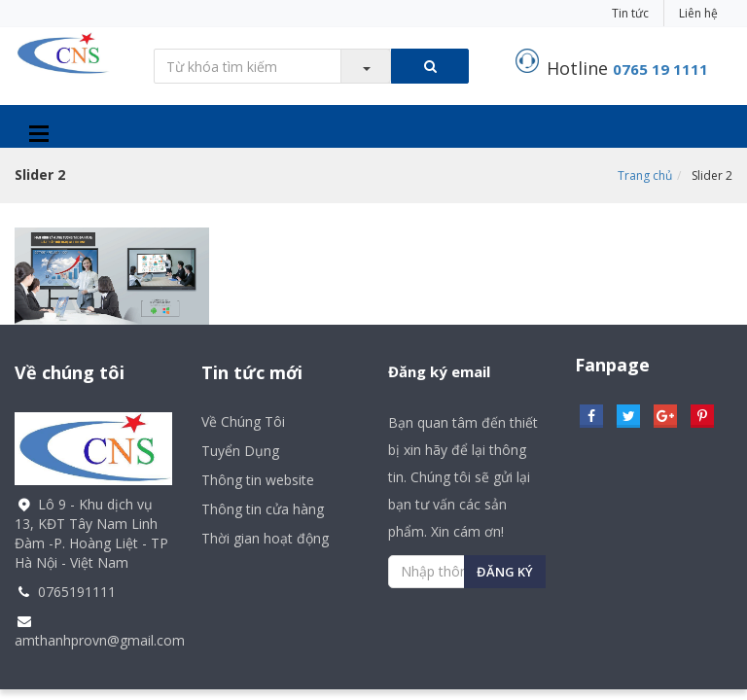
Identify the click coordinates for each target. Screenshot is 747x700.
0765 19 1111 (660, 69)
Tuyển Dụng (240, 451)
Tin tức (630, 13)
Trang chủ (645, 175)
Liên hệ (698, 13)
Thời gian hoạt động (265, 538)
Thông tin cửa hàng (263, 509)
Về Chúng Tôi (243, 421)
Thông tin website (258, 480)
